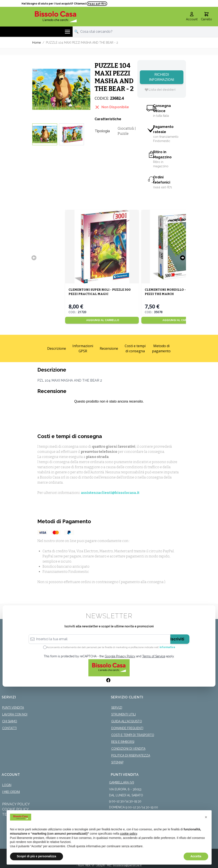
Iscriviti (177, 639)
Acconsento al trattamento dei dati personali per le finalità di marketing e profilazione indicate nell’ (111, 647)
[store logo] (56, 17)
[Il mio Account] (192, 17)
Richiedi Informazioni (162, 77)
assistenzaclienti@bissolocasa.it (110, 493)
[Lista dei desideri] (160, 90)
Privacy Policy (16, 804)
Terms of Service (154, 656)
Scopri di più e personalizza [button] (37, 856)
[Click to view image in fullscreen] (61, 89)
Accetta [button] (196, 856)
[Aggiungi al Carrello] (102, 320)
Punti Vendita (13, 708)
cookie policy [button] (128, 834)
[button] (206, 817)
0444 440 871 (97, 4)
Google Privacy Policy (120, 656)
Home (37, 43)
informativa (167, 647)
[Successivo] (183, 258)
